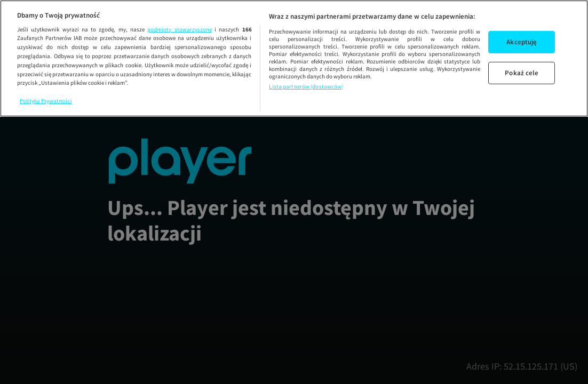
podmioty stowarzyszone (179, 29)
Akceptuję (522, 42)
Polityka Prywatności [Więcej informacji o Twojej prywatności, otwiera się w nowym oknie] (46, 101)
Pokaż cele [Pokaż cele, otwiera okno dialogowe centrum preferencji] (522, 73)
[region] (294, 58)
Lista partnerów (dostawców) (306, 86)
